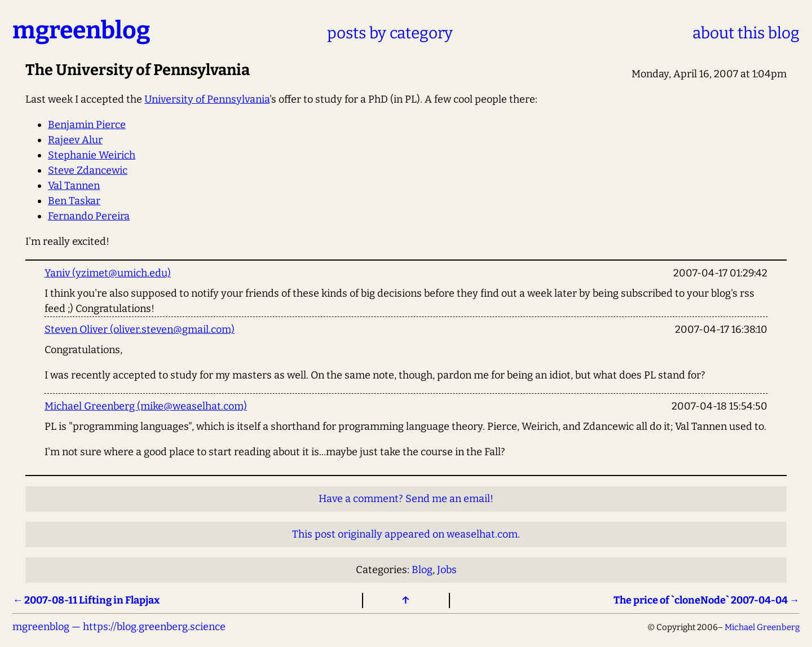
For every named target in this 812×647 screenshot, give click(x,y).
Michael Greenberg (762, 627)
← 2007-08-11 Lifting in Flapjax (86, 600)
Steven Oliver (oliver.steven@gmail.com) (140, 329)
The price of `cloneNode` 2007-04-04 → (707, 600)
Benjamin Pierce (87, 125)
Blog (422, 570)
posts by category (390, 33)
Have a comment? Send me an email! (406, 499)
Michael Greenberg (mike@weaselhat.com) (146, 406)
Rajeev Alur (75, 140)
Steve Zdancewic (88, 170)
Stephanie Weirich (92, 155)
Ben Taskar (74, 201)
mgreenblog (81, 30)
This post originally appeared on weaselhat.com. (406, 534)
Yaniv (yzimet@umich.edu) (108, 273)
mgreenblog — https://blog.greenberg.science (119, 627)
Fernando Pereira (89, 216)
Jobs (447, 570)
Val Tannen (74, 186)
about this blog (746, 33)
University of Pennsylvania (207, 99)
